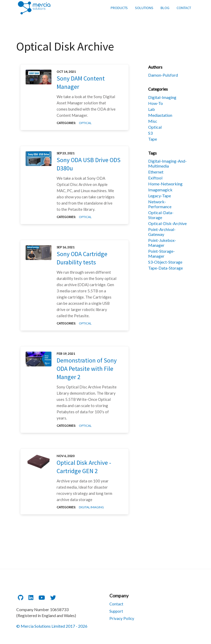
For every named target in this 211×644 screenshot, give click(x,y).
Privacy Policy (122, 618)
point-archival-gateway (162, 232)
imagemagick (160, 190)
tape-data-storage (165, 268)
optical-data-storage (161, 215)
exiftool (155, 178)
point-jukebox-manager (162, 243)
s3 (150, 133)
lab (152, 109)
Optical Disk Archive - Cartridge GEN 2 (84, 467)
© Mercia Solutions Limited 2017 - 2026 (52, 626)
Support (116, 611)
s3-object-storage (165, 262)
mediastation (160, 115)
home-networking (165, 184)
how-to (156, 103)
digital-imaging (162, 97)
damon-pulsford (163, 75)
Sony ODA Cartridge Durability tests (82, 258)
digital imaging (91, 507)
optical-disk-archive (167, 223)
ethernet (156, 172)
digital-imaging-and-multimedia (167, 163)
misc (153, 121)
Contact (116, 604)
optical (85, 123)
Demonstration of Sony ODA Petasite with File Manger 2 (87, 369)
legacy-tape (160, 196)
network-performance (160, 204)
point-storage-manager (161, 254)
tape (153, 139)
